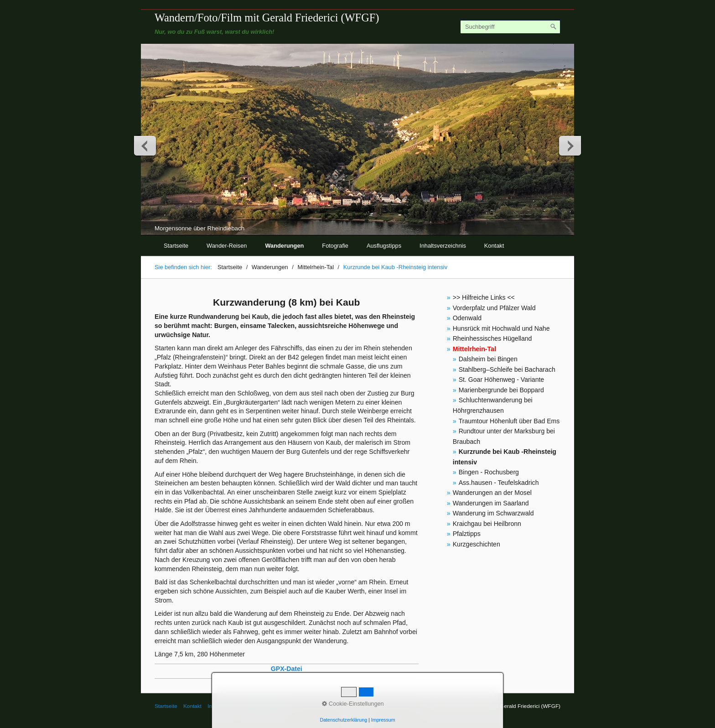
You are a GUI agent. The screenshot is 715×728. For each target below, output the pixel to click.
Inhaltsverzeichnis (443, 246)
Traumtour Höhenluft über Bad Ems (509, 421)
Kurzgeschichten (477, 544)
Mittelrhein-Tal (474, 349)
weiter (570, 146)
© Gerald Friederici (263, 706)
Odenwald (467, 318)
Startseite (176, 246)
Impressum (221, 706)
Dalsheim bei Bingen (488, 359)
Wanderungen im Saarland (491, 503)
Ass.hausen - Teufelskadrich (499, 483)
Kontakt (494, 246)
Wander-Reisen (227, 246)
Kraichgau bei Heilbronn (487, 524)
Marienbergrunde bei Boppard (501, 390)
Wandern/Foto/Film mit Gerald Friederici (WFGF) (267, 18)
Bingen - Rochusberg (489, 472)
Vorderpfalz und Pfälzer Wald (494, 308)
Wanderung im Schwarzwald (493, 513)
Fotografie (335, 246)
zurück (145, 146)
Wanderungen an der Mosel (492, 493)
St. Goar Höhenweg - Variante (502, 380)
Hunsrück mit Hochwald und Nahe (501, 328)
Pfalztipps (467, 534)
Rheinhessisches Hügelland (492, 338)
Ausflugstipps (384, 246)
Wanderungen (285, 246)
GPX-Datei (287, 669)
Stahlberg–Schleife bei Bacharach (507, 369)
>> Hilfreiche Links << (484, 297)
